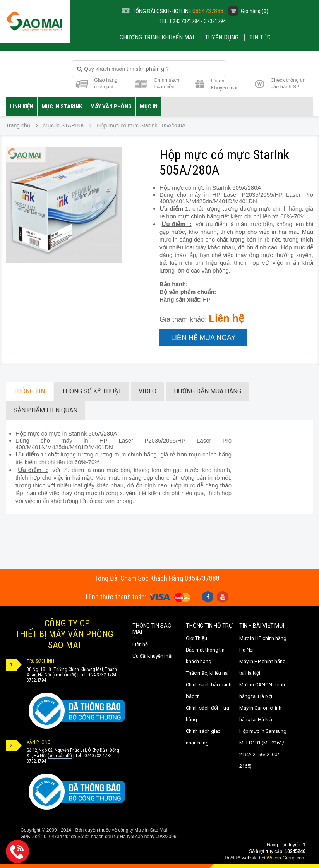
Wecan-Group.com (286, 858)
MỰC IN (149, 106)
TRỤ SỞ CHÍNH (40, 661)
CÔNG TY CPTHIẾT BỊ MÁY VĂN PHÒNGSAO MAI (64, 634)
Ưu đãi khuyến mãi (152, 656)
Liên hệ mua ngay (203, 338)
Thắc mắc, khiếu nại (207, 673)
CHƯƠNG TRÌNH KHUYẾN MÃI (157, 37)
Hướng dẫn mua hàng (208, 391)
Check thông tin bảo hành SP (288, 83)
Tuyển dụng (222, 37)
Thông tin (29, 391)
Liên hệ (140, 644)
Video (147, 391)
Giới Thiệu (196, 638)
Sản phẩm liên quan (45, 410)
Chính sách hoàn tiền (166, 83)
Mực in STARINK (62, 106)
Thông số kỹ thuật (92, 391)
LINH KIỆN (21, 106)
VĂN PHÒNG (39, 742)
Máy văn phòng (111, 106)
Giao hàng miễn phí (106, 83)
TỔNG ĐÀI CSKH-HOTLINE (173, 11)
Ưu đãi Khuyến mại (224, 84)
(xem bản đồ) (64, 675)
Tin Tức (260, 37)
